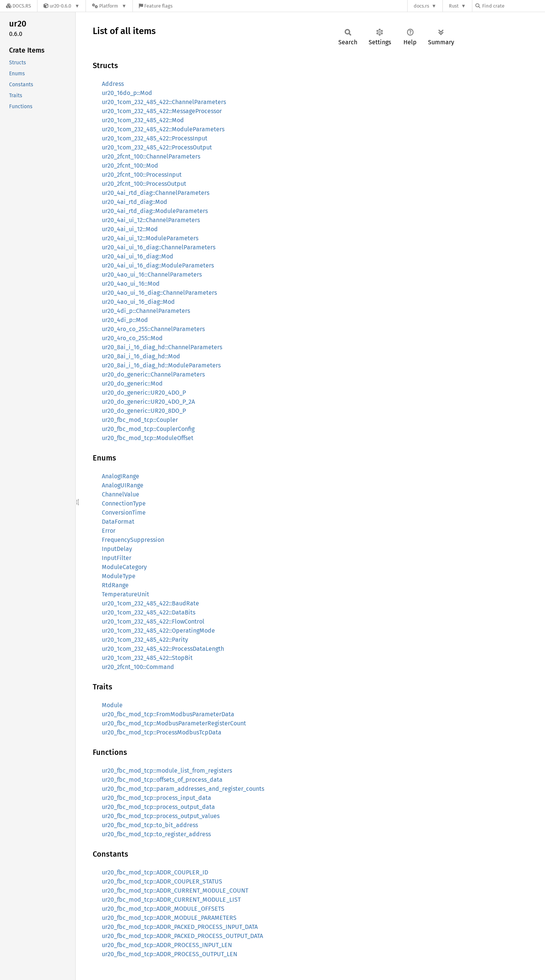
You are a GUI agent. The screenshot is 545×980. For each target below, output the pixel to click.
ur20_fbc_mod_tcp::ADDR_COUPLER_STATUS (162, 881)
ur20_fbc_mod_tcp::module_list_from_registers (167, 771)
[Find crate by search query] (513, 6)
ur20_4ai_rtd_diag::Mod (135, 202)
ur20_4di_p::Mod (125, 320)
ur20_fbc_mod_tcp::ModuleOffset (148, 438)
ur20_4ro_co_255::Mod (132, 338)
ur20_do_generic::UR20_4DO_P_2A (148, 402)
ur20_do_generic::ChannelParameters (153, 374)
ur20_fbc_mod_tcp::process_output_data (158, 807)
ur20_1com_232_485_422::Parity (145, 640)
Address (113, 84)
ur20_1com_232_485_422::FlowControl (153, 621)
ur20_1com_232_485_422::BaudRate (150, 603)
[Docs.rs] (19, 6)
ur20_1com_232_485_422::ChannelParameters (164, 102)
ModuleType (119, 576)
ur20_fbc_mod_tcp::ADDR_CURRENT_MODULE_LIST (171, 900)
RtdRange (115, 585)
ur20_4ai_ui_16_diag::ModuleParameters (158, 265)
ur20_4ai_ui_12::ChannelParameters (151, 220)
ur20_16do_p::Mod (127, 93)
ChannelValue (121, 494)
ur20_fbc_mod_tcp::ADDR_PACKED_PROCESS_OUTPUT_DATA (182, 936)
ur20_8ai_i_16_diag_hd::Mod (141, 356)
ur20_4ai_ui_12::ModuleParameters (150, 238)
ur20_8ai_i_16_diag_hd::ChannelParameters (162, 347)
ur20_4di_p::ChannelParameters (146, 311)
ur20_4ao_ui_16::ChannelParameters (152, 275)
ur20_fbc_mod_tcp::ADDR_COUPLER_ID (155, 872)
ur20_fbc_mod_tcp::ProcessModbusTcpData (162, 732)
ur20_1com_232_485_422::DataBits (149, 612)
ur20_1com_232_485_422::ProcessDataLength (163, 649)
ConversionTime (124, 513)
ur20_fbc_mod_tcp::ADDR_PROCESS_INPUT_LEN (167, 945)
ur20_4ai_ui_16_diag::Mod (138, 256)
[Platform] (109, 6)
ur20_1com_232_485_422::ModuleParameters (163, 129)
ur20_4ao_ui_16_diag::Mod (138, 302)
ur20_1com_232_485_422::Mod (143, 120)
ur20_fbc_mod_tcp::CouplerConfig (148, 429)
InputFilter (117, 558)
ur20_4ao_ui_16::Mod (131, 284)
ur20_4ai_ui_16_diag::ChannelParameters (159, 247)
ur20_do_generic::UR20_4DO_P (144, 393)
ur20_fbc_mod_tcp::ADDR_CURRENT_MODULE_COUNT (175, 891)
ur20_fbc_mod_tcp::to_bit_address (150, 825)
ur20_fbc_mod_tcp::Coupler (140, 420)
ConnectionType (124, 503)
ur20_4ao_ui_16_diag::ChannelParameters (159, 293)
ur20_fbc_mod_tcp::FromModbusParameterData (168, 714)
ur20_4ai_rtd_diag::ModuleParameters (155, 211)
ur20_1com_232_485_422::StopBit (147, 658)
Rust (454, 6)
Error (109, 531)
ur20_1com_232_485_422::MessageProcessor (162, 111)
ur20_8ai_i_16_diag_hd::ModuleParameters (161, 365)
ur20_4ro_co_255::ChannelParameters (153, 329)
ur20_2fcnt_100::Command (138, 667)
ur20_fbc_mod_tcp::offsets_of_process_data (162, 780)
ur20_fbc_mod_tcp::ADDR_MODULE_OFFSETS (163, 909)
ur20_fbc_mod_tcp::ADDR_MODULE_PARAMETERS (169, 918)
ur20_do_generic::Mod (132, 383)
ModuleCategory (124, 567)
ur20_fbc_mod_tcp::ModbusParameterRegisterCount (174, 723)
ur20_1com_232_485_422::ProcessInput (155, 138)
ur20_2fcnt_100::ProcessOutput (144, 184)
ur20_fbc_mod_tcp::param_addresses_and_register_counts (183, 789)
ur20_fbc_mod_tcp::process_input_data (156, 798)
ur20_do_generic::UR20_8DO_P (144, 411)
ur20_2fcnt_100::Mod (130, 166)
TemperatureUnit (125, 594)
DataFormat (118, 522)
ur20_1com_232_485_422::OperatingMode (158, 631)
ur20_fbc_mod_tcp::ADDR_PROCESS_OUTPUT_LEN (170, 954)
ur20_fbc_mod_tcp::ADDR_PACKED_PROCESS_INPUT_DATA (180, 927)
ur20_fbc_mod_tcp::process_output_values (161, 816)
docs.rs (421, 6)
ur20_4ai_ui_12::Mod (130, 229)
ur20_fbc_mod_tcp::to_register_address (156, 834)
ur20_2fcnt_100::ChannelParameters (151, 156)
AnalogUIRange (123, 485)
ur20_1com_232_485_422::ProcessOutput (157, 147)
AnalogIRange (121, 476)
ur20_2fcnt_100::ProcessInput (142, 175)
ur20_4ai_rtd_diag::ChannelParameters (156, 193)
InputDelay (117, 549)
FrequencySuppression (133, 540)
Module (112, 705)
